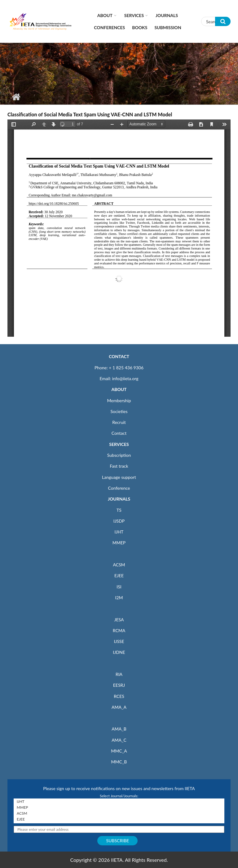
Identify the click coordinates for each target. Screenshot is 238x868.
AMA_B (119, 729)
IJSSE (119, 641)
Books (140, 27)
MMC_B (119, 762)
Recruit (119, 422)
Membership (119, 400)
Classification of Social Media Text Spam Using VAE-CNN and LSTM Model (90, 114)
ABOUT (119, 389)
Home (16, 97)
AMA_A (119, 707)
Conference (119, 488)
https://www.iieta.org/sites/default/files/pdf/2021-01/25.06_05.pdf (119, 228)
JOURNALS (119, 499)
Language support (119, 477)
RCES (119, 696)
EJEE (119, 576)
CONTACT (119, 356)
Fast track (119, 466)
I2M (119, 598)
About (105, 15)
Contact (119, 433)
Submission (168, 27)
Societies (119, 411)
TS (119, 510)
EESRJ (119, 685)
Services (134, 15)
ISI (119, 587)
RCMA (119, 630)
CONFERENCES (109, 27)
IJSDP (119, 521)
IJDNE (119, 652)
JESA (119, 620)
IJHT (119, 532)
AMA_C (119, 740)
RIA (119, 674)
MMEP (119, 543)
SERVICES (119, 444)
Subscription (119, 455)
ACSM (119, 565)
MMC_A (119, 751)
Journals (167, 15)
